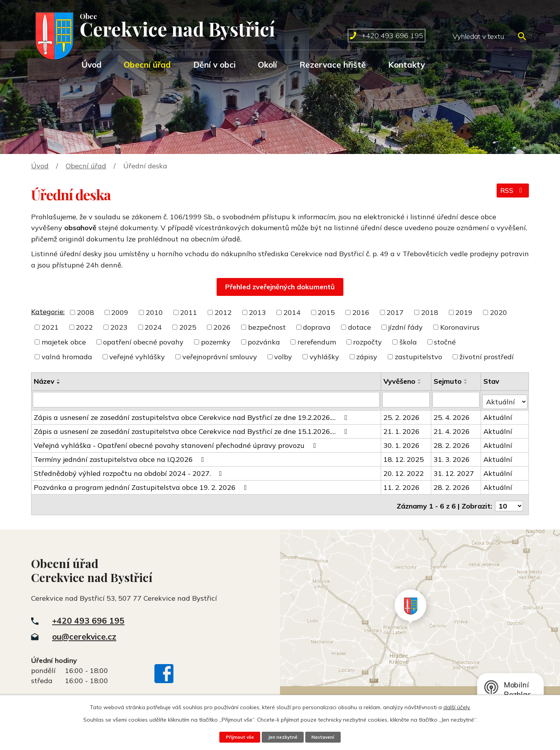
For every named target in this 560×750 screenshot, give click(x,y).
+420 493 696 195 (88, 615)
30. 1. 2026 (402, 443)
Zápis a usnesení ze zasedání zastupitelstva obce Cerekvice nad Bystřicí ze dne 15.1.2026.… (192, 429)
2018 (430, 312)
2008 (86, 312)
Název (44, 381)
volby (283, 357)
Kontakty (406, 65)
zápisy (367, 357)
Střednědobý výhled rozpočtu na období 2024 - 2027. (129, 471)
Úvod (91, 65)
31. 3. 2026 (452, 457)
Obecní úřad (147, 65)
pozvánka (264, 342)
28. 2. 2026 (452, 443)
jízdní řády (405, 327)
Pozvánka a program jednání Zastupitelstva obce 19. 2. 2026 (142, 485)
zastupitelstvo (418, 357)
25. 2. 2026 (402, 415)
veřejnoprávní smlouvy (220, 357)
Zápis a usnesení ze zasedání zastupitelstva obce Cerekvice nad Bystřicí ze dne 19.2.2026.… (192, 415)
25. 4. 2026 (452, 415)
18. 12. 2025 (404, 457)
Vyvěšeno (400, 381)
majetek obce (64, 342)
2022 (84, 327)
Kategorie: (48, 312)
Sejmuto (448, 381)
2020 (499, 312)
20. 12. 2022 (404, 471)
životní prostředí (486, 357)
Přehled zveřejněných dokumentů (280, 287)
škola (408, 342)
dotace (360, 327)
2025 (188, 327)
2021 (50, 327)
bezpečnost (267, 327)
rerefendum (317, 342)
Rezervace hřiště (333, 65)
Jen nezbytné (282, 737)
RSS (512, 193)
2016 (361, 312)
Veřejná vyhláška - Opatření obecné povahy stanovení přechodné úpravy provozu (176, 443)
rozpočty (367, 342)
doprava (317, 327)
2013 (257, 312)
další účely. (457, 707)
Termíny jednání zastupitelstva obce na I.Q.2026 (121, 457)
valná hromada (67, 357)
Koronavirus (460, 327)
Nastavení (326, 737)
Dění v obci (214, 65)
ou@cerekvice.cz (84, 631)
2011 (189, 312)
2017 (395, 312)
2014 (292, 312)
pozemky (216, 342)
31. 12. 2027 (454, 471)
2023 (119, 327)
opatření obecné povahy (143, 342)
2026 (222, 327)
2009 (120, 312)
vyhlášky (324, 357)
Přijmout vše (236, 737)
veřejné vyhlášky (137, 357)
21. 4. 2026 (452, 429)
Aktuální (498, 415)
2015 (326, 312)
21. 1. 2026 (402, 429)
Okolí (267, 65)
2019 (464, 312)
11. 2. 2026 (402, 485)
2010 (154, 312)
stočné (445, 342)
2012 (223, 312)
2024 (153, 327)
